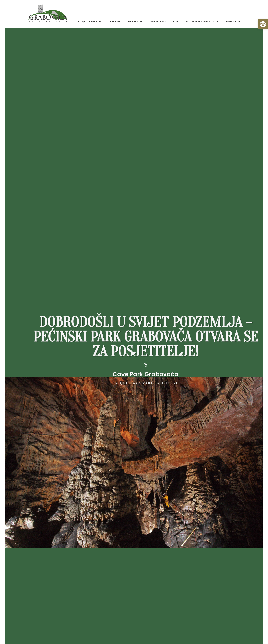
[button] (263, 24)
